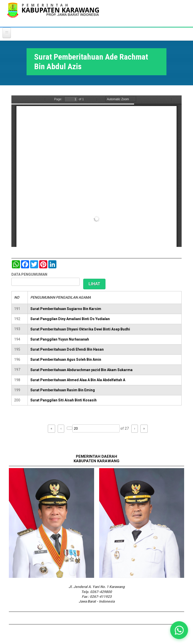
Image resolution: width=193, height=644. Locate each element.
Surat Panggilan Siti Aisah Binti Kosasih (63, 400)
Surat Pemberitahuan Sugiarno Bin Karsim (66, 309)
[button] (179, 630)
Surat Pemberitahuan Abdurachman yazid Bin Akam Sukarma (81, 370)
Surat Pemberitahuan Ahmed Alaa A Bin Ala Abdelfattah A (78, 380)
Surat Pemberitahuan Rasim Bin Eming (63, 390)
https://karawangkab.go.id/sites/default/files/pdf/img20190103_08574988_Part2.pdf (96, 171)
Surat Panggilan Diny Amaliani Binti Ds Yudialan (70, 319)
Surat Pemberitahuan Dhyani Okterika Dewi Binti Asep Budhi (80, 329)
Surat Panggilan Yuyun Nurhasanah (60, 339)
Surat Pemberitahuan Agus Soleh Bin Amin (66, 359)
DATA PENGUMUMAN (29, 274)
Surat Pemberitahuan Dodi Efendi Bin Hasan (67, 349)
